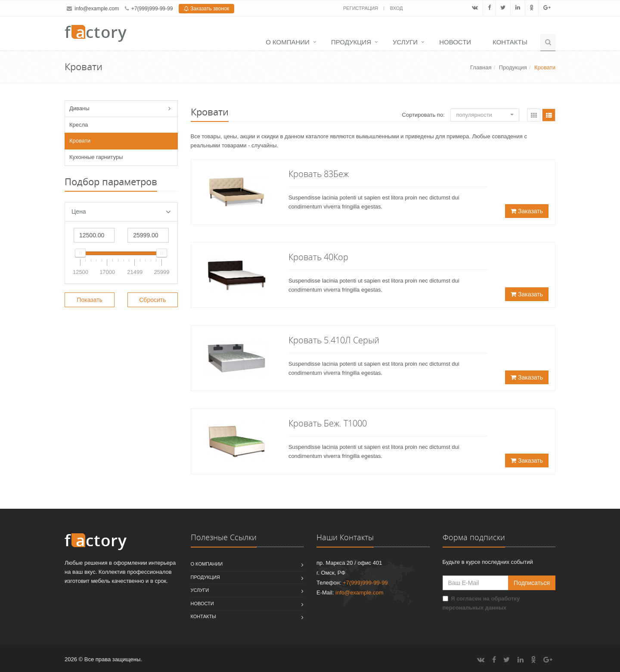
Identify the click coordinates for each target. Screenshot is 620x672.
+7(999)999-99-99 (152, 9)
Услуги (405, 42)
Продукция (351, 42)
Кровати (80, 141)
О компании (288, 42)
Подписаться (532, 583)
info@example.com (97, 9)
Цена (121, 212)
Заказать (527, 211)
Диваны (79, 108)
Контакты (510, 42)
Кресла (79, 125)
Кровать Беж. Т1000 (328, 423)
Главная (481, 67)
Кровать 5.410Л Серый (334, 340)
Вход (397, 8)
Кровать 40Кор (318, 257)
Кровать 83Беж (319, 174)
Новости (455, 42)
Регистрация (361, 8)
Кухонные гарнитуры (96, 157)
